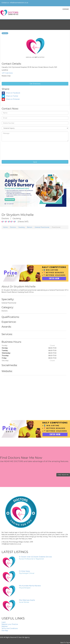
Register (5, 626)
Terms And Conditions (10, 628)
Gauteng (21, 227)
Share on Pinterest (11, 99)
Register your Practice (10, 624)
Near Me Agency (24, 637)
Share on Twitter (10, 96)
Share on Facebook (11, 93)
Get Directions (35, 84)
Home (5, 227)
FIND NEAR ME (63, 475)
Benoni (30, 227)
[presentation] (10, 150)
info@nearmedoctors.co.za (19, 3)
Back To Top (65, 642)
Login (4, 622)
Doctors (13, 227)
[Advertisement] (34, 250)
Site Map (5, 631)
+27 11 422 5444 (7, 73)
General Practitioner (42, 227)
